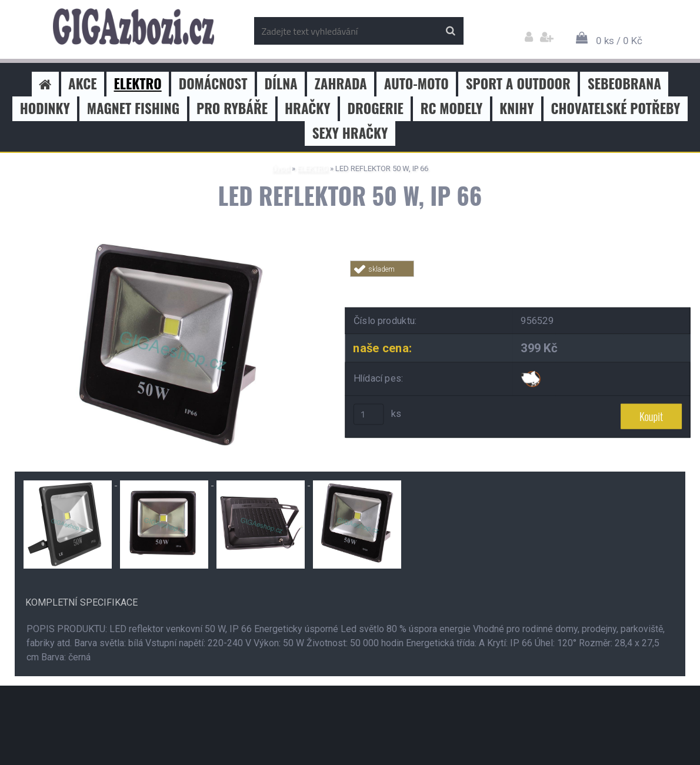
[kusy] (369, 415)
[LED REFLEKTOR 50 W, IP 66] (171, 241)
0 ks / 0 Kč (619, 41)
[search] (450, 31)
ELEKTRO (313, 168)
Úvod (281, 168)
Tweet (518, 284)
